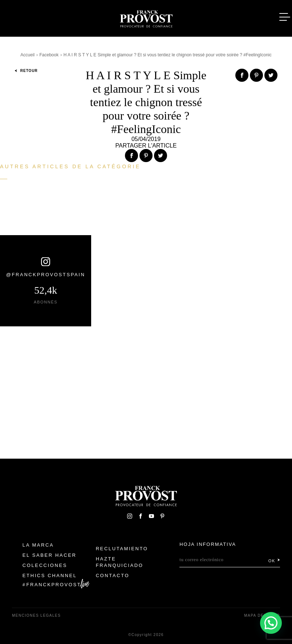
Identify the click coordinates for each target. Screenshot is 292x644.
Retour (26, 71)
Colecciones (45, 565)
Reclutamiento (122, 549)
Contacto (113, 575)
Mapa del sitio (262, 615)
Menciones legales (36, 615)
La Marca (38, 545)
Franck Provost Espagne (146, 17)
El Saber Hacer (50, 555)
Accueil (27, 55)
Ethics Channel (50, 575)
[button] (271, 623)
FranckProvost (54, 585)
